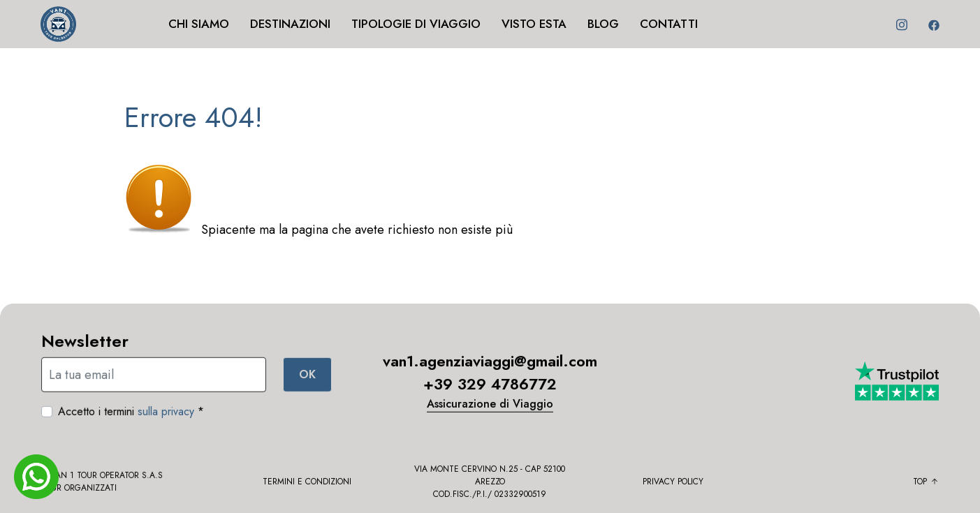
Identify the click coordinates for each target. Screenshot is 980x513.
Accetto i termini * (131, 415)
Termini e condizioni (307, 485)
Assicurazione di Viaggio (490, 408)
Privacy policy (673, 485)
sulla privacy (166, 415)
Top (926, 485)
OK (307, 378)
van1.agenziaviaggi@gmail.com (490, 365)
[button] (308, 42)
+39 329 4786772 (490, 388)
